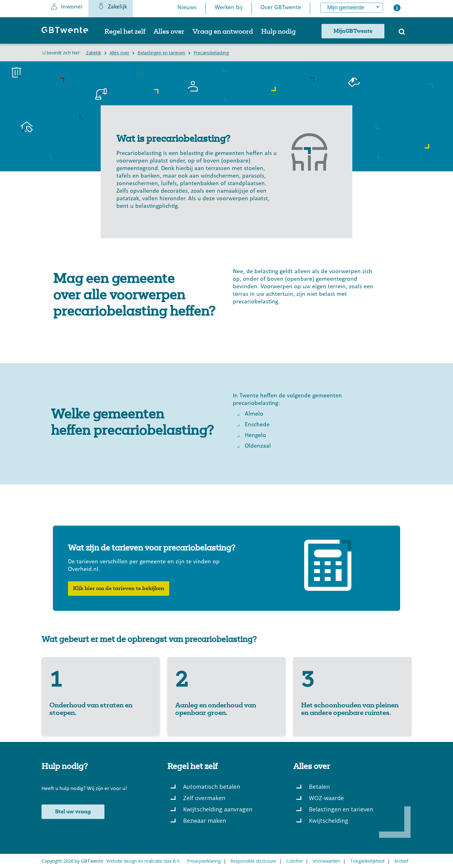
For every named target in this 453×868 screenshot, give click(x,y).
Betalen (319, 787)
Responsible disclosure (253, 861)
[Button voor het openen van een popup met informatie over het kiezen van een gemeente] (397, 9)
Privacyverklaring (204, 861)
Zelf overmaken (204, 798)
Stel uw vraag (73, 812)
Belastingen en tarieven (341, 809)
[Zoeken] (402, 34)
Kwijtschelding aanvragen (218, 809)
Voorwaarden (326, 861)
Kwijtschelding (329, 821)
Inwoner (67, 6)
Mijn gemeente (346, 8)
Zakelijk (112, 6)
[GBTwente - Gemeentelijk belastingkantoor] (68, 33)
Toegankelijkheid (367, 861)
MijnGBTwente (353, 31)
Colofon (294, 861)
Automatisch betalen (212, 787)
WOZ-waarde (326, 798)
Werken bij (229, 8)
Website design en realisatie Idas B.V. (143, 861)
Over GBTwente (281, 8)
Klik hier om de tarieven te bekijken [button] (119, 589)
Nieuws (187, 8)
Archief (401, 861)
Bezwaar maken (204, 821)
